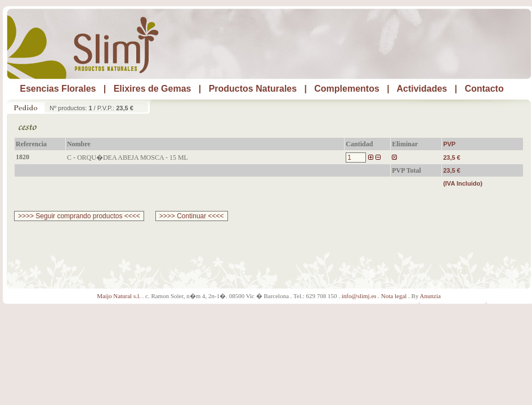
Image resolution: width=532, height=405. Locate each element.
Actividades (422, 89)
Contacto (484, 89)
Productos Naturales (253, 89)
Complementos (347, 89)
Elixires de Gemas (153, 89)
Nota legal (394, 296)
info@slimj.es (359, 296)
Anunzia (430, 296)
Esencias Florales (58, 89)
